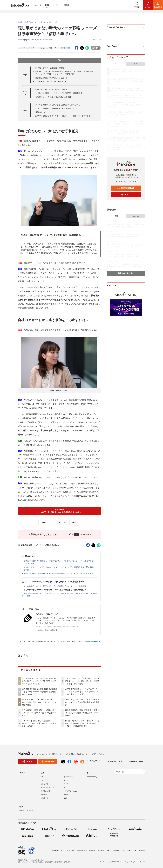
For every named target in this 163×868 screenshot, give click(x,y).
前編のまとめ (41, 112)
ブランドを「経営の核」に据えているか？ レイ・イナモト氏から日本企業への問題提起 (82, 702)
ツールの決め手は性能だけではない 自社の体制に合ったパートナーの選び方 (55, 586)
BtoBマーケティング (48, 789)
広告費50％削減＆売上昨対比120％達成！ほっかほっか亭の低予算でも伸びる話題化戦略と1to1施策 (40, 692)
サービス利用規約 (113, 851)
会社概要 (101, 851)
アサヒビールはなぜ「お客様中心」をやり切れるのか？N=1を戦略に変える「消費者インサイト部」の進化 (82, 681)
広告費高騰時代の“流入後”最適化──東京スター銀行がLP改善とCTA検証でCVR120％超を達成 (82, 713)
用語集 (66, 5)
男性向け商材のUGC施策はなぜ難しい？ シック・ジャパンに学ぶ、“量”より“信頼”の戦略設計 (39, 713)
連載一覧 (44, 796)
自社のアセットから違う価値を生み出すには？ (54, 97)
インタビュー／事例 (45, 48)
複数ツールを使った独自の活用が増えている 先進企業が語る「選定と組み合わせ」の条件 (60, 593)
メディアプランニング (71, 793)
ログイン (126, 194)
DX (42, 778)
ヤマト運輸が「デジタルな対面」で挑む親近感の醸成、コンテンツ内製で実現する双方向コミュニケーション (39, 681)
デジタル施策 (45, 793)
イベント (56, 5)
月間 (136, 64)
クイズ (66, 785)
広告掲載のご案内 (115, 763)
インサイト (45, 785)
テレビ (66, 796)
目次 (78, 60)
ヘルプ (47, 851)
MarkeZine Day (92, 778)
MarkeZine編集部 (44, 40)
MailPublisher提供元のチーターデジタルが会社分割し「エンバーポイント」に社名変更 (58, 574)
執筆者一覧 (45, 800)
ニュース (38, 5)
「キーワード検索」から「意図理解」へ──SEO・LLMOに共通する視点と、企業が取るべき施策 (39, 723)
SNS (65, 800)
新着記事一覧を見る (126, 273)
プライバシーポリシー (129, 851)
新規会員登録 (125, 188)
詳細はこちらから (52, 620)
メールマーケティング (27, 48)
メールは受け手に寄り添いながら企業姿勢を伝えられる (58, 105)
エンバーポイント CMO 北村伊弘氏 (51, 82)
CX (42, 782)
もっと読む (26, 596)
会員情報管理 (82, 851)
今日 (117, 64)
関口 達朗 (31, 40)
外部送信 (142, 851)
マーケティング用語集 (25, 812)
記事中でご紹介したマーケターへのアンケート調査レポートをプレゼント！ (66, 116)
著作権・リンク (57, 851)
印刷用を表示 (25, 545)
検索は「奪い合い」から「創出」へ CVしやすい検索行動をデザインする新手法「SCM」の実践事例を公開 (82, 723)
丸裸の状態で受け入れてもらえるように (51, 78)
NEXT (75, 523)
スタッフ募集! (70, 851)
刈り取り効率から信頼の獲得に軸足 (50, 68)
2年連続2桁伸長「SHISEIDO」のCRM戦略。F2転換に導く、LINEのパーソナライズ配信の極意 (39, 702)
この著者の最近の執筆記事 (47, 630)
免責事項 (92, 851)
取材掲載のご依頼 (136, 763)
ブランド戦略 (66, 48)
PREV (43, 523)
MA (56, 48)
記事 (47, 5)
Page (25, 75)
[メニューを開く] (5, 5)
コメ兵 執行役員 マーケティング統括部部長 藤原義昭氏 (59, 93)
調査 (65, 789)
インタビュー (68, 778)
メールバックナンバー (126, 182)
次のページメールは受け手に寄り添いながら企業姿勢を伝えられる (59, 511)
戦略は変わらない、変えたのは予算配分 (51, 89)
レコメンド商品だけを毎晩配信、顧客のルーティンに (57, 108)
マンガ (66, 782)
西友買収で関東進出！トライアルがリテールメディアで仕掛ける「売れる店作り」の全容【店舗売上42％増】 (82, 692)
